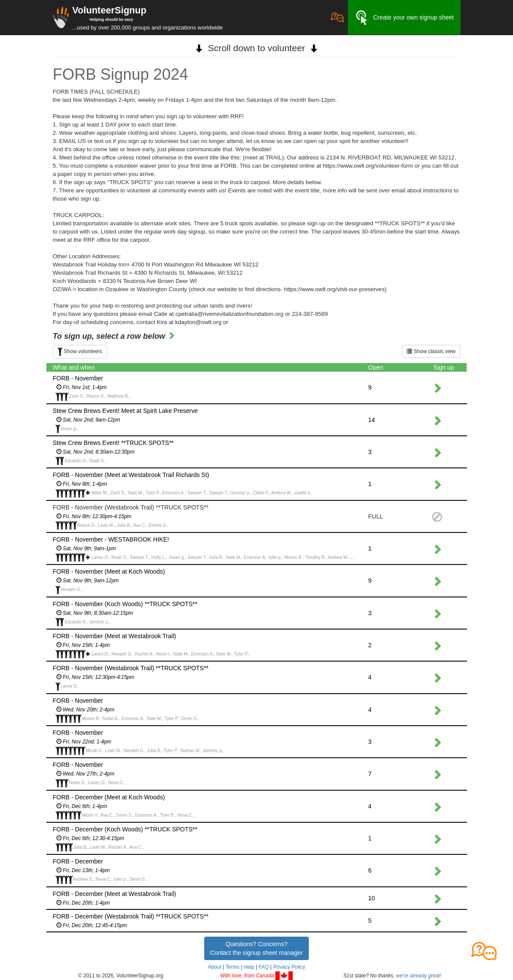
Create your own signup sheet (404, 18)
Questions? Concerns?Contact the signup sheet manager (256, 948)
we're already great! (419, 976)
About (214, 967)
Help (249, 967)
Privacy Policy (289, 967)
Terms (232, 967)
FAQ (264, 967)
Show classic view (431, 351)
